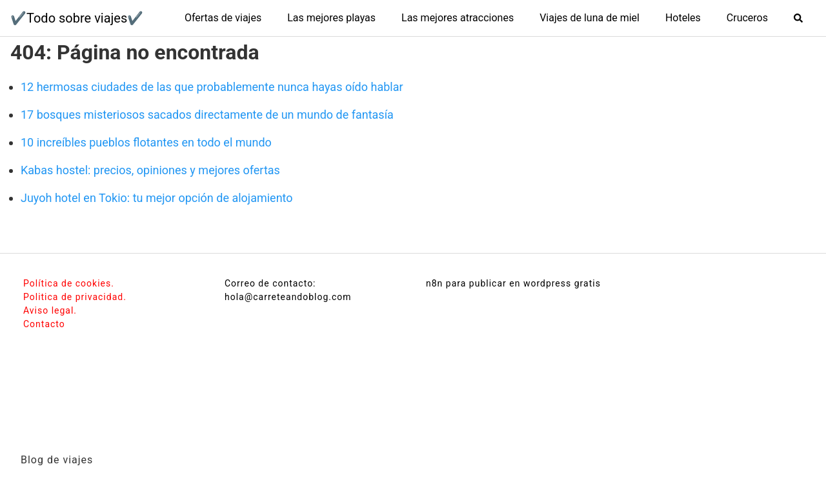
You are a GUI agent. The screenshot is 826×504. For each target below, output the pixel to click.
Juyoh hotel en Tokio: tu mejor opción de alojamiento (157, 198)
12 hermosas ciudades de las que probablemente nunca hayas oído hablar (212, 87)
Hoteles (683, 18)
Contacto (44, 324)
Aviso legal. (50, 310)
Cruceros (747, 18)
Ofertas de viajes (223, 18)
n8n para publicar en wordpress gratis (513, 283)
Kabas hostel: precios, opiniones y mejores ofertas (150, 170)
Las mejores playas (331, 18)
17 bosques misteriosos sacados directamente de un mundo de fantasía (207, 115)
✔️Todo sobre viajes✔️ (77, 18)
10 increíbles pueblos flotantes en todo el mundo (146, 142)
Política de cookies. (69, 283)
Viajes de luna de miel (589, 18)
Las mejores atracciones (458, 18)
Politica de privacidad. (75, 297)
